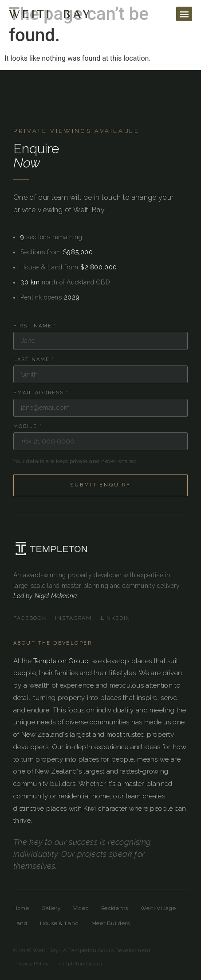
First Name (35, 326)
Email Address (41, 393)
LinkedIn (116, 618)
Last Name (34, 360)
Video (81, 908)
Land (20, 923)
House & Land (59, 923)
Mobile (28, 426)
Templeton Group (61, 661)
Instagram (73, 618)
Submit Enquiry (100, 485)
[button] (184, 14)
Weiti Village (158, 908)
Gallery (51, 908)
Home (21, 908)
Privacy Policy (31, 964)
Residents (115, 908)
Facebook (30, 618)
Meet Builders (111, 923)
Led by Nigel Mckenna (45, 596)
